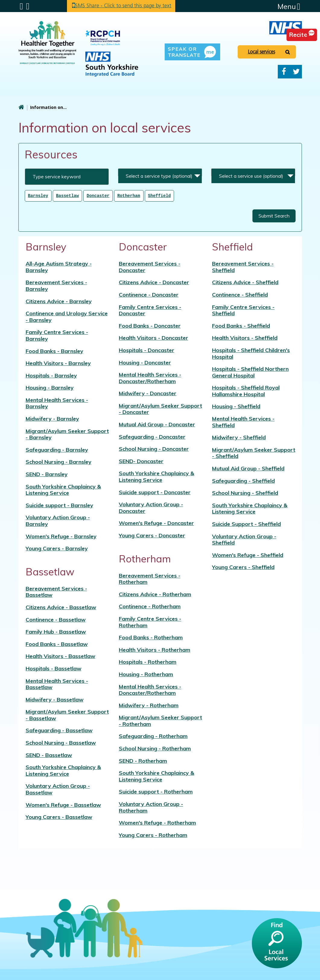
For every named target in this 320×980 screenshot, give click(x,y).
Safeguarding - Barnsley (57, 449)
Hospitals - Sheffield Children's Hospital (251, 353)
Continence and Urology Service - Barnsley (67, 316)
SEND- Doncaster (141, 461)
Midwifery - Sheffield (239, 437)
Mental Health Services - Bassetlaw (57, 684)
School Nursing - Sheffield (245, 493)
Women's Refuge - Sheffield (248, 555)
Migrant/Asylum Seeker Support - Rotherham (160, 720)
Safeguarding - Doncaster (152, 436)
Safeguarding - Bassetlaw (59, 730)
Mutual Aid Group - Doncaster (157, 424)
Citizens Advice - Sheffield (245, 282)
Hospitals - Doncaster (147, 350)
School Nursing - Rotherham (155, 748)
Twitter (296, 72)
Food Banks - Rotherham (151, 637)
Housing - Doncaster (145, 362)
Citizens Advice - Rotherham (155, 594)
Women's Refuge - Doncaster (156, 523)
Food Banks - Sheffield (241, 325)
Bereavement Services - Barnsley (56, 285)
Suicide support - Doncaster (155, 492)
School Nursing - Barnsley (59, 461)
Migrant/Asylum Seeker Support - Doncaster (160, 409)
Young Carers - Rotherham (153, 835)
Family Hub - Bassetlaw (56, 631)
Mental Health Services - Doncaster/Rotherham (150, 378)
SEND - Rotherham (143, 760)
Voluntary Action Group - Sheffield (244, 539)
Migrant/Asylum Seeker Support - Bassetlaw (67, 715)
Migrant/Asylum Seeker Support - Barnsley (67, 434)
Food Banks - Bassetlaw (57, 644)
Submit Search (274, 215)
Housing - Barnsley (50, 387)
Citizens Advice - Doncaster (154, 282)
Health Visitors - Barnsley (58, 363)
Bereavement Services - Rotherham (150, 579)
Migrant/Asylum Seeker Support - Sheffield (254, 453)
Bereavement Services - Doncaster (150, 267)
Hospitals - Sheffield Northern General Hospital (250, 372)
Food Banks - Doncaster (150, 325)
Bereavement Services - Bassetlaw (56, 592)
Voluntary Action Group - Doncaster (151, 507)
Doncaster (98, 195)
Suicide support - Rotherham (156, 791)
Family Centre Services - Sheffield (243, 310)
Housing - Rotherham (146, 674)
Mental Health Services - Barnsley (57, 403)
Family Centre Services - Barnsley (57, 335)
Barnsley (38, 195)
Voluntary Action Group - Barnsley (58, 520)
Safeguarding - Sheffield (243, 480)
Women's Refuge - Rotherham (157, 822)
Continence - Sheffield (240, 294)
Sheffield (160, 195)
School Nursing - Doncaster (154, 449)
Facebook (284, 72)
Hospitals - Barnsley (51, 375)
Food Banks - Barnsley (54, 351)
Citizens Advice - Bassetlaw (61, 607)
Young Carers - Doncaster (152, 535)
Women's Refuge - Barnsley (61, 536)
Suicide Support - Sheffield (246, 524)
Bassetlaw (68, 195)
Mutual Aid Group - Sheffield (248, 468)
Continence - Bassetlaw (56, 619)
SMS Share (127, 6)
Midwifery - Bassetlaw (55, 699)
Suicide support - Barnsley (59, 505)
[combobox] (160, 173)
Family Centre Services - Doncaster (150, 310)
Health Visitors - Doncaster (154, 337)
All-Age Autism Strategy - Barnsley (59, 267)
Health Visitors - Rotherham (155, 649)
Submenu (22, 6)
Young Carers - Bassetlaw (59, 817)
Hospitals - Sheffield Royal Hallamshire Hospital (246, 391)
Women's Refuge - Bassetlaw (63, 805)
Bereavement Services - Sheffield (243, 267)
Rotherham (129, 195)
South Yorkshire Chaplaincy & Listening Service (63, 490)
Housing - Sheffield (236, 406)
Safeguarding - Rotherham (153, 736)
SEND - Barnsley (47, 474)
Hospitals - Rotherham (148, 662)
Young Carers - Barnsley (57, 548)
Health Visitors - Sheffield (245, 337)
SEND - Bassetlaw (49, 755)
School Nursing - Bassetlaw (61, 742)
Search (28, 6)
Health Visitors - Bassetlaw (60, 656)
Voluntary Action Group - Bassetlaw (58, 789)
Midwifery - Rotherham (149, 705)
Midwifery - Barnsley (52, 418)
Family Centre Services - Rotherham (150, 622)
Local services (261, 52)
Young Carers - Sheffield (243, 567)
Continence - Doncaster (149, 294)
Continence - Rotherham (150, 606)
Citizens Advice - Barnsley (59, 301)
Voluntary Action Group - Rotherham (151, 807)
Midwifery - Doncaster (148, 393)
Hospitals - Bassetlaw (54, 668)
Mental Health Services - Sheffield (243, 422)
